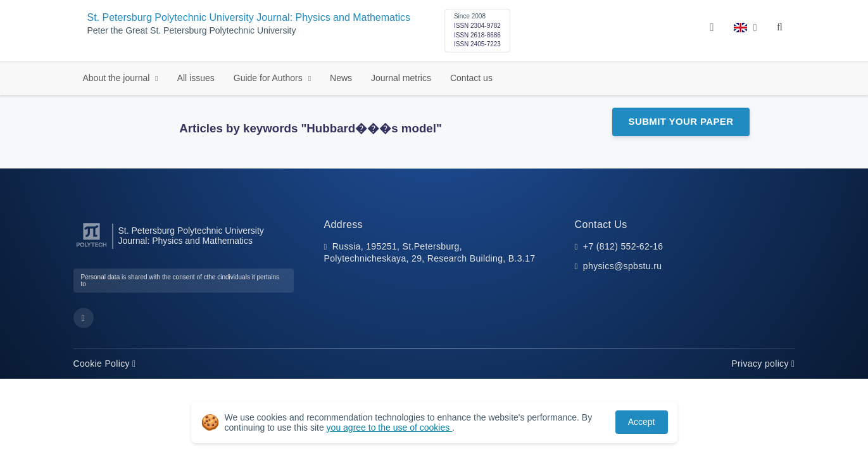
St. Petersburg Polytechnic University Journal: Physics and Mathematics (249, 17)
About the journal (118, 78)
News (341, 78)
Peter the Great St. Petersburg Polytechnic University (192, 31)
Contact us (471, 78)
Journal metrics (401, 78)
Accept (642, 422)
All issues (196, 78)
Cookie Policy (105, 364)
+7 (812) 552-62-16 (623, 246)
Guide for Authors (269, 78)
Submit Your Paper (681, 121)
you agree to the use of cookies (389, 427)
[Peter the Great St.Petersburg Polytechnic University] (91, 247)
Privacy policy (763, 364)
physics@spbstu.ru (622, 266)
